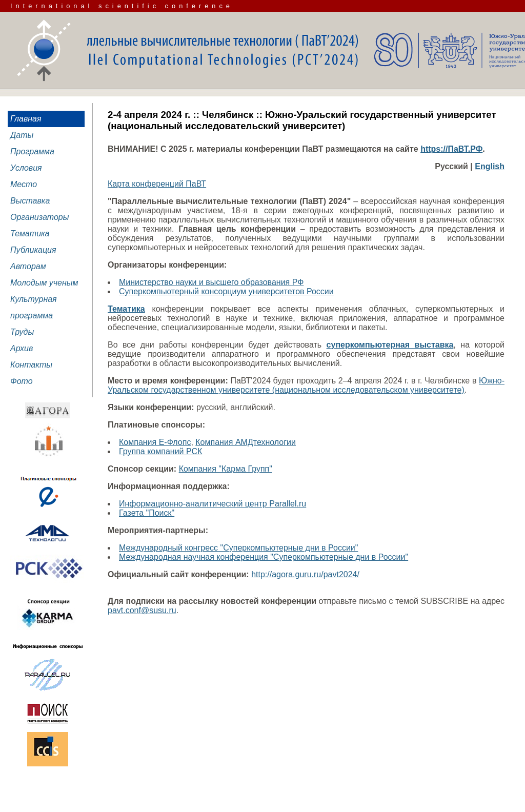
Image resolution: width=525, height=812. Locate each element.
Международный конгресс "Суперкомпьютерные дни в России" (238, 548)
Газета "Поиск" (147, 513)
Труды (22, 332)
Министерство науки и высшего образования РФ (211, 282)
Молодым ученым (44, 283)
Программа (32, 151)
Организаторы (40, 217)
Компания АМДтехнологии (246, 442)
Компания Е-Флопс (155, 442)
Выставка (30, 201)
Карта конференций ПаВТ (157, 184)
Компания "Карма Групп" (226, 469)
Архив (22, 348)
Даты (22, 135)
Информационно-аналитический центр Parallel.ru (213, 504)
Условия (26, 168)
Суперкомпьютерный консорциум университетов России (226, 291)
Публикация (33, 250)
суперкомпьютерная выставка (390, 345)
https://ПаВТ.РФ (451, 149)
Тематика (30, 234)
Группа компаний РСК (160, 451)
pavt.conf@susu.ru (142, 610)
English (490, 166)
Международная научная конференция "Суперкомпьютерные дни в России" (264, 557)
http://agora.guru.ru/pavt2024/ (305, 574)
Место (24, 184)
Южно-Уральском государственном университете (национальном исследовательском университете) (306, 385)
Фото (22, 381)
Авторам (28, 266)
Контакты (31, 365)
